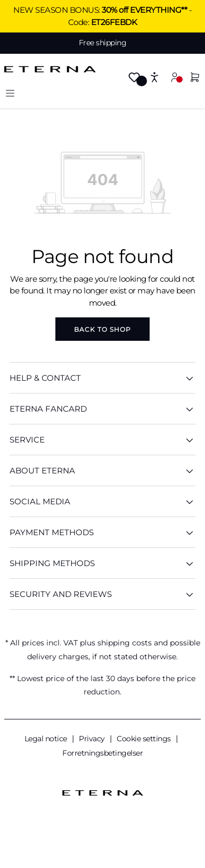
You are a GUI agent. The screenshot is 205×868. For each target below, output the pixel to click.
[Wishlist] (134, 78)
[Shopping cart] (195, 78)
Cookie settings (145, 739)
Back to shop (102, 329)
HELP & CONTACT (102, 378)
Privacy (93, 739)
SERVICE (102, 440)
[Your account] (175, 77)
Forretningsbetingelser (102, 753)
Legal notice (47, 739)
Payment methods (102, 532)
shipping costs (125, 643)
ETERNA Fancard (102, 409)
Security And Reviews (102, 594)
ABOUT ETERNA (102, 470)
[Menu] (10, 93)
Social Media (102, 501)
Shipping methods (102, 563)
